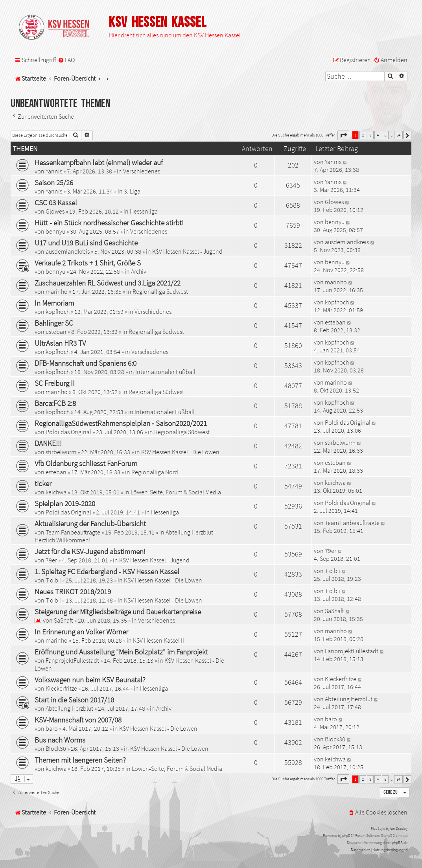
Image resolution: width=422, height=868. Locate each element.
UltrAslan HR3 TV (60, 343)
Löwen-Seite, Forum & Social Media (176, 492)
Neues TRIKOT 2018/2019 (73, 592)
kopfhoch (58, 311)
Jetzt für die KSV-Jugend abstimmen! (90, 551)
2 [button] (363, 135)
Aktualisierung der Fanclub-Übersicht (90, 523)
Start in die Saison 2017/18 (74, 700)
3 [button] (370, 135)
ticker (43, 483)
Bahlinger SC (54, 323)
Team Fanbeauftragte (73, 532)
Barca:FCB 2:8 (55, 403)
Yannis (54, 171)
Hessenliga (144, 211)
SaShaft (64, 620)
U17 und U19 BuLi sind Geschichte (86, 243)
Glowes (55, 211)
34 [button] (398, 135)
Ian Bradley (399, 828)
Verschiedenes (142, 171)
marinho (57, 291)
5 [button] (385, 135)
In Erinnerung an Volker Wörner (81, 632)
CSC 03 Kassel (56, 203)
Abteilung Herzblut (69, 708)
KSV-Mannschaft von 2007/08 (78, 720)
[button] (343, 135)
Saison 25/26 (54, 182)
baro (52, 728)
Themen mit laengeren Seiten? (80, 760)
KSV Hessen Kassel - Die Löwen (180, 452)
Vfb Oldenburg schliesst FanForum (86, 463)
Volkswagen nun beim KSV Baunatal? (90, 680)
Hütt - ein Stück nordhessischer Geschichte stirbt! (109, 223)
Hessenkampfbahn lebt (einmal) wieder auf (99, 162)
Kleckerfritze (61, 688)
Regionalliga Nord (155, 472)
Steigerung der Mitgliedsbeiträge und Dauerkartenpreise (118, 612)
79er (51, 560)
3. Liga (132, 191)
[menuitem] (66, 60)
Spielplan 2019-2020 (65, 503)
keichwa (56, 492)
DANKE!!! (48, 443)
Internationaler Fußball (165, 372)
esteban (56, 332)
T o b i (53, 580)
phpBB (347, 836)
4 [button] (378, 135)
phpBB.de (400, 843)
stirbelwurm (61, 452)
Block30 (56, 748)
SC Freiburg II (55, 383)
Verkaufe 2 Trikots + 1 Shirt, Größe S (88, 263)
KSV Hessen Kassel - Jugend (187, 251)
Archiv (139, 271)
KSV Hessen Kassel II (158, 640)
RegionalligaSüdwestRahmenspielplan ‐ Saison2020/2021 (121, 423)
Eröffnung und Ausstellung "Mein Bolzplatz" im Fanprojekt (121, 652)
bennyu (55, 231)
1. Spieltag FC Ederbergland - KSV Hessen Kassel (107, 571)
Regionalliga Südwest (160, 291)
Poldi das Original (68, 432)
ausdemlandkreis (68, 251)
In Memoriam (54, 303)
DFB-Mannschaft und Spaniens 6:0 (86, 363)
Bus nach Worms (60, 740)
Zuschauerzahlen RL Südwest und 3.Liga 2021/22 (108, 283)
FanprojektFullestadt (72, 660)
